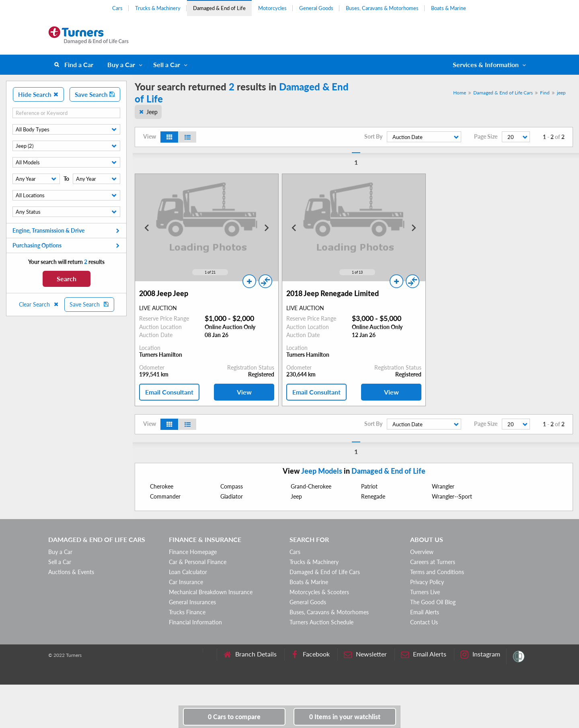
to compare (234, 717)
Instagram (480, 654)
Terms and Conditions (437, 572)
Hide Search (38, 94)
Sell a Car (167, 64)
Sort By (373, 137)
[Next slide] (266, 228)
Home (460, 93)
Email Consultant (169, 392)
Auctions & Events (71, 572)
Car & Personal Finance (198, 562)
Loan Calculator (188, 572)
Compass (232, 486)
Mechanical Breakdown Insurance (211, 592)
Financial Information (195, 622)
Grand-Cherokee (311, 486)
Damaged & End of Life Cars (503, 93)
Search (67, 279)
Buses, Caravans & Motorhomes (382, 8)
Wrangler (443, 486)
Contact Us (424, 622)
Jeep (152, 112)
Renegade (373, 496)
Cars (117, 8)
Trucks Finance (187, 612)
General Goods (316, 8)
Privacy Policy (427, 582)
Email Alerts (425, 612)
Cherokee (162, 486)
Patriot (369, 486)
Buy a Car (121, 64)
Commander (165, 496)
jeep (561, 93)
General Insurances (192, 602)
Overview (422, 552)
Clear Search (39, 304)
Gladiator (232, 496)
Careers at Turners (433, 562)
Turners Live (425, 592)
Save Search (95, 94)
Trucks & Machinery (158, 8)
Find (545, 93)
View (244, 392)
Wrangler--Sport (452, 496)
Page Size (486, 137)
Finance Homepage (193, 552)
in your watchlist (345, 717)
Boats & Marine (449, 8)
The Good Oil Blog (433, 602)
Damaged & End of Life (219, 8)
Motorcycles (272, 8)
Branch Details (250, 654)
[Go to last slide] (147, 228)
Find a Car (79, 64)
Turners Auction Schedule (321, 622)
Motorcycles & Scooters (319, 592)
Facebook (310, 654)
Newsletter (365, 654)
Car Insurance (186, 582)
